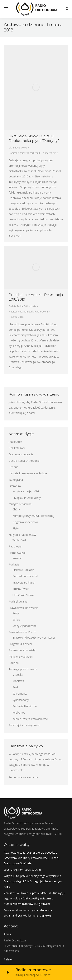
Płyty (16, 528)
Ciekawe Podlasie (23, 570)
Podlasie (14, 564)
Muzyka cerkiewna (20, 504)
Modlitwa (18, 681)
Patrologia (15, 546)
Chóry (16, 509)
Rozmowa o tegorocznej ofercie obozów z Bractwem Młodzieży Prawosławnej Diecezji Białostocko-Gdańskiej (31, 858)
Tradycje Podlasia (24, 582)
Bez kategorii (17, 448)
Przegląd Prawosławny (27, 498)
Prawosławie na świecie (23, 608)
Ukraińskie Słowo (18, 148)
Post (15, 687)
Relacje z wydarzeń (21, 656)
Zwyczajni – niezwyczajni (24, 725)
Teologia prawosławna (23, 669)
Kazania (17, 558)
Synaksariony (21, 700)
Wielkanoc (19, 713)
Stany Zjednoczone (24, 626)
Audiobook (15, 442)
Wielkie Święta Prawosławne (30, 719)
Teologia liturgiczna (25, 706)
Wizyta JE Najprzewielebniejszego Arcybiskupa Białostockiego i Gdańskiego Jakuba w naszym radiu (33, 881)
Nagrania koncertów (25, 522)
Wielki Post (19, 540)
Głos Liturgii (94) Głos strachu (22, 870)
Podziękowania (18, 601)
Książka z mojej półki (26, 491)
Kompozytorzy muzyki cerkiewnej (33, 516)
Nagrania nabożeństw (22, 535)
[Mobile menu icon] (6, 9)
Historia (13, 467)
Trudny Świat (21, 589)
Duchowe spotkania (21, 454)
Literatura (15, 486)
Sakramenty (20, 694)
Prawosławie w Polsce (23, 632)
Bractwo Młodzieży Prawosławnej (34, 638)
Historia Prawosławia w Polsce (28, 473)
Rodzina (14, 663)
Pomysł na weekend (25, 576)
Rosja (16, 613)
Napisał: (24, 153)
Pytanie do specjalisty (22, 650)
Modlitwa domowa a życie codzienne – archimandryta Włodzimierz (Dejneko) (28, 913)
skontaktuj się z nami (22, 413)
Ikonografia (16, 480)
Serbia (16, 619)
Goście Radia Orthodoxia (22, 306)
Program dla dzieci (20, 644)
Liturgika (18, 675)
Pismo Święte (17, 553)
